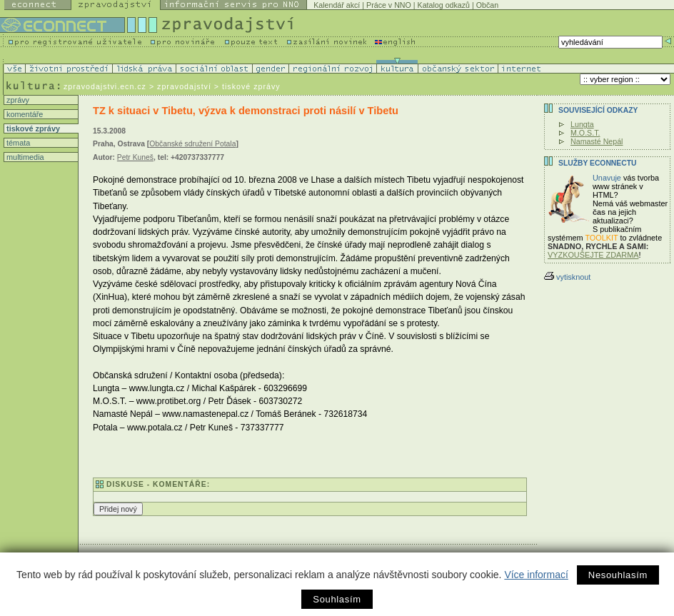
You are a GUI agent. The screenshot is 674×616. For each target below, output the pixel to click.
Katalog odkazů (444, 5)
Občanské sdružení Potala (192, 144)
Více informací (536, 575)
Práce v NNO (389, 5)
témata (17, 143)
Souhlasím (337, 599)
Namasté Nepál (597, 141)
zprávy (17, 100)
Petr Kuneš (135, 157)
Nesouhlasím (618, 575)
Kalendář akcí (337, 5)
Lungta (582, 124)
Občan (487, 5)
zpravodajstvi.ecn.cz (105, 86)
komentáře (24, 114)
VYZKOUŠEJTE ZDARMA (593, 255)
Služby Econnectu (597, 163)
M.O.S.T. (585, 133)
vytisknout (567, 277)
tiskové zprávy (32, 128)
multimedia (24, 157)
